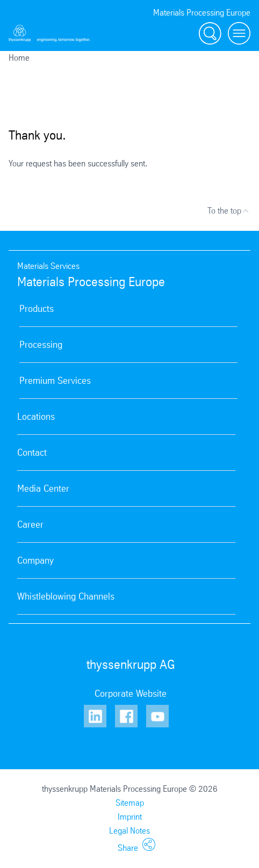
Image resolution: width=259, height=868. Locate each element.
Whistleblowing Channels (66, 596)
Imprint (130, 817)
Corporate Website (131, 694)
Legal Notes (129, 831)
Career (30, 524)
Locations (36, 417)
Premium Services (55, 381)
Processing (41, 345)
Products (37, 309)
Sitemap (130, 803)
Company (35, 560)
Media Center (43, 488)
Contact (32, 453)
